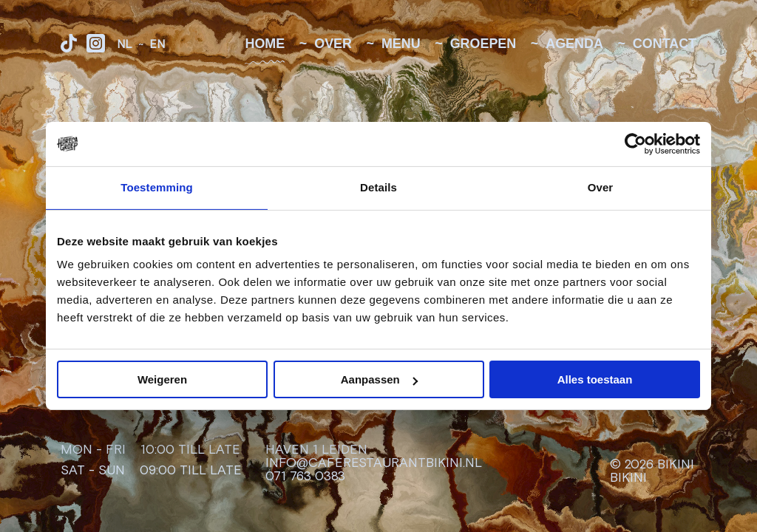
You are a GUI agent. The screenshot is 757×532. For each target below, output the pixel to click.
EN (157, 44)
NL (125, 44)
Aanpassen (379, 379)
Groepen (483, 44)
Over (333, 44)
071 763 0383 (305, 477)
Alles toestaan (595, 379)
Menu (401, 44)
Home (265, 44)
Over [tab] (601, 187)
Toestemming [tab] (157, 187)
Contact (665, 44)
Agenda (574, 44)
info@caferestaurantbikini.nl (374, 463)
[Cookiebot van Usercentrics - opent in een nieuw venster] (635, 144)
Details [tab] (378, 187)
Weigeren (162, 379)
